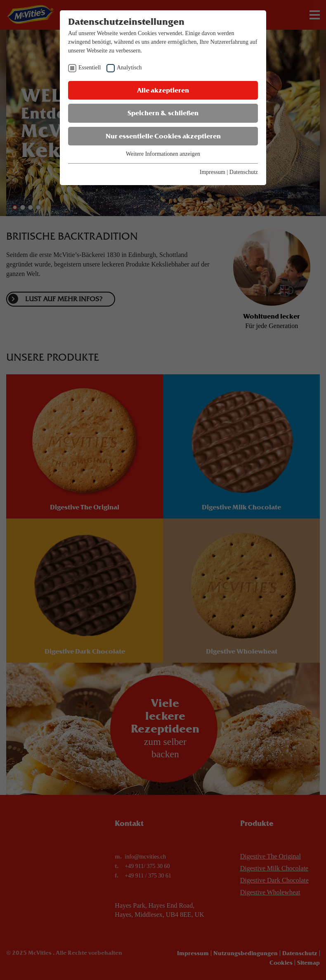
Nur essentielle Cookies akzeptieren (163, 136)
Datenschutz (244, 172)
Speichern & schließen (163, 113)
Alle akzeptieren (163, 90)
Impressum (213, 172)
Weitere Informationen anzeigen (163, 154)
